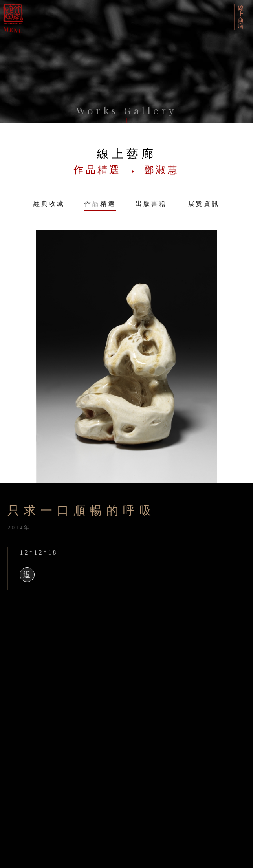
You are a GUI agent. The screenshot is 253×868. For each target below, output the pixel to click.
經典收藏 (49, 204)
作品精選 (100, 204)
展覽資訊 (204, 204)
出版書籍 (151, 204)
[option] (126, 357)
